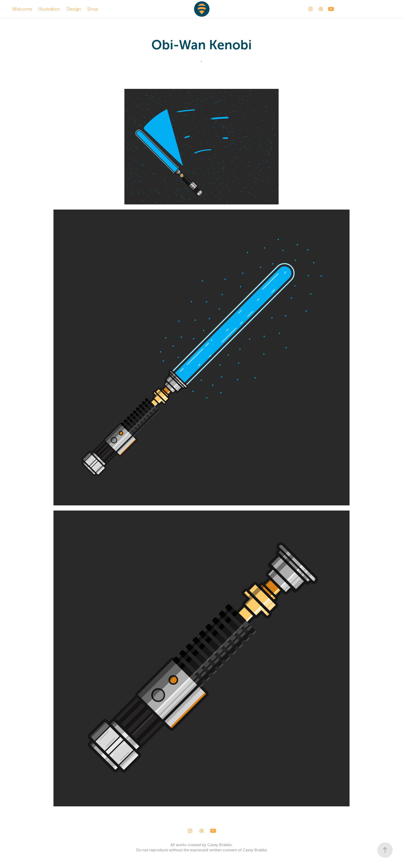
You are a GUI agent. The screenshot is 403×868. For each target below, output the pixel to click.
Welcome (22, 9)
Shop (93, 9)
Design (74, 9)
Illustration (49, 9)
